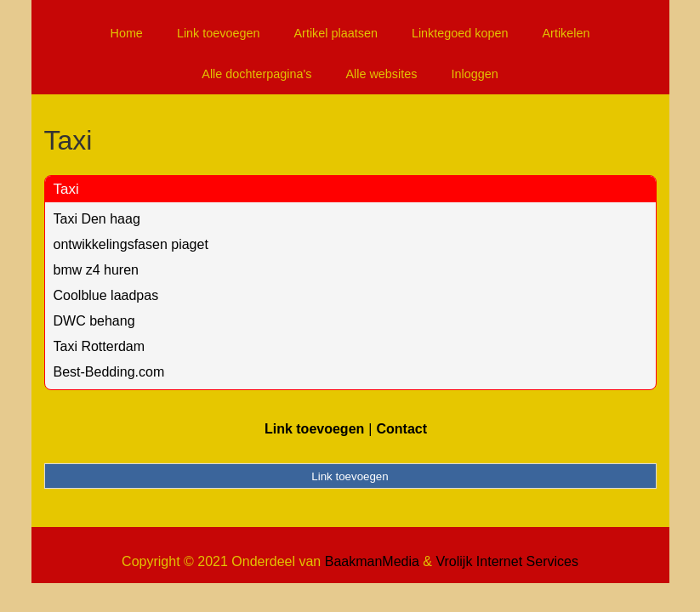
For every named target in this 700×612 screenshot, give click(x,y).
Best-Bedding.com (109, 372)
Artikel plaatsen (336, 33)
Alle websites (381, 74)
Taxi (66, 189)
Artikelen (566, 33)
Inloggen (474, 74)
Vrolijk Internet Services (507, 561)
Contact (401, 429)
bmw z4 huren (97, 270)
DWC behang (94, 321)
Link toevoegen (219, 33)
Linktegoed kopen (460, 33)
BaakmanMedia (372, 561)
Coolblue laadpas (106, 295)
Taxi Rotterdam (100, 346)
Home (126, 33)
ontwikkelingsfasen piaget (131, 244)
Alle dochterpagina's (256, 74)
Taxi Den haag (97, 219)
